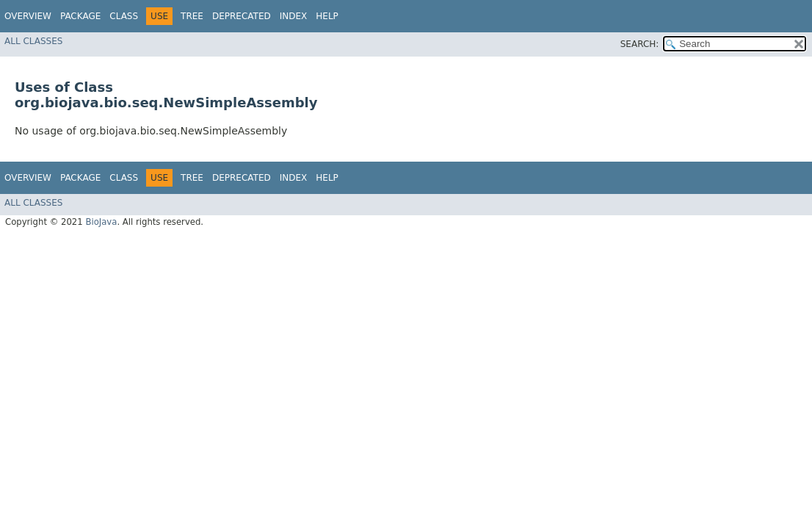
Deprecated (242, 16)
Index (294, 16)
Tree (192, 16)
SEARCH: (640, 44)
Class (124, 16)
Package (80, 16)
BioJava (101, 222)
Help (327, 16)
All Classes (33, 41)
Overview (28, 16)
